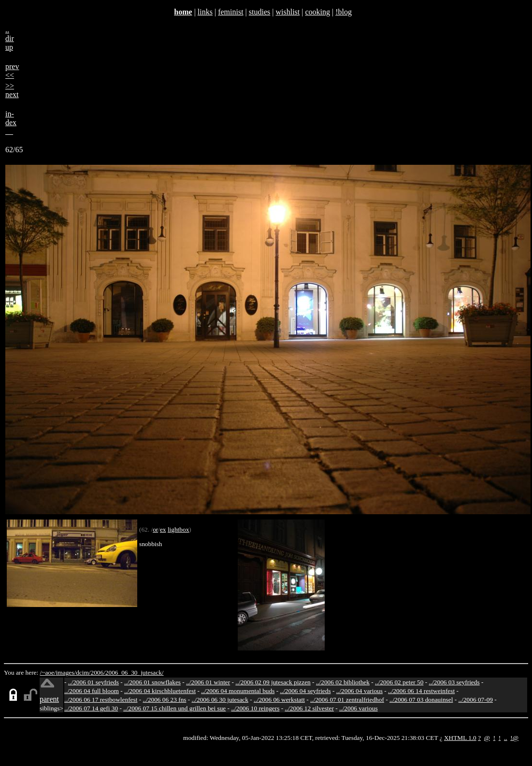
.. (506, 738)
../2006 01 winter (208, 682)
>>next (12, 90)
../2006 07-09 (476, 700)
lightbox (178, 529)
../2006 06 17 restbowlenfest (101, 700)
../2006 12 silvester (309, 708)
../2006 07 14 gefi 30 (91, 708)
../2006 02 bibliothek (343, 682)
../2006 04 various (359, 691)
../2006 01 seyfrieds (93, 682)
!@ (514, 738)
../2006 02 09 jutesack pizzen (273, 682)
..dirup (10, 38)
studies (259, 12)
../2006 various (359, 708)
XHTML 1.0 (460, 738)
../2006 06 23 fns (165, 700)
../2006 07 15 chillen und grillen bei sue (174, 708)
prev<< (12, 71)
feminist (230, 12)
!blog (344, 12)
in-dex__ (11, 123)
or (155, 529)
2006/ (98, 672)
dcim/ (83, 672)
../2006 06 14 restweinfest (421, 691)
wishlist (288, 12)
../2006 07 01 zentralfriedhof (347, 700)
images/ (66, 672)
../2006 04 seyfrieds (305, 691)
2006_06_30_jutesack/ (135, 672)
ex (163, 529)
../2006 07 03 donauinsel (421, 700)
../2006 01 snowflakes (152, 682)
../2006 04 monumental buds (238, 691)
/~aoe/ (48, 672)
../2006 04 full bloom (92, 691)
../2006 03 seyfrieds (454, 682)
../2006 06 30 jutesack (220, 700)
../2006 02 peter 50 (399, 682)
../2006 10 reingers (255, 708)
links (205, 12)
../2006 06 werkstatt (279, 700)
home (183, 12)
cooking (317, 12)
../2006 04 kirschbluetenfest (160, 691)
